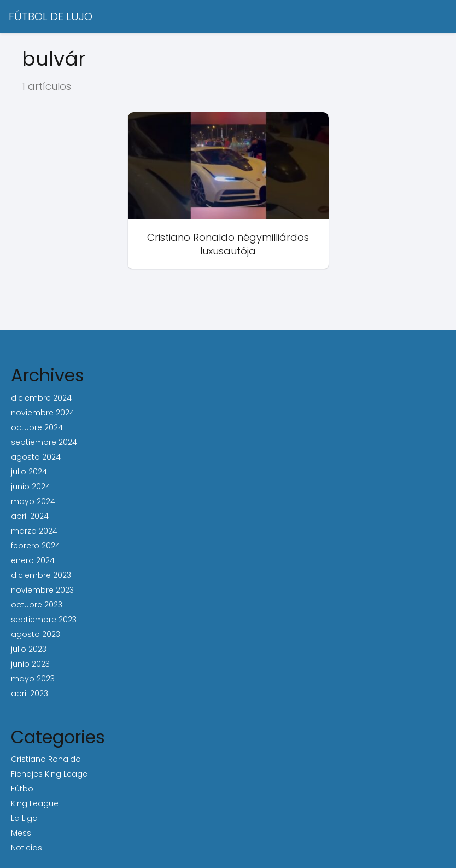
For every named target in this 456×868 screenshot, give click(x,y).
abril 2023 (30, 693)
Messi (22, 833)
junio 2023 (30, 664)
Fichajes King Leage (49, 774)
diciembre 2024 (41, 398)
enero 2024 (33, 560)
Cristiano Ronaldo (46, 759)
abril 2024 (30, 516)
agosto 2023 (36, 634)
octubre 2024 (37, 427)
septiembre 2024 (44, 442)
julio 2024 (29, 472)
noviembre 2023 (42, 590)
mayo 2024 (33, 501)
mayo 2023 (33, 679)
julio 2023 (29, 649)
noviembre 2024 (43, 413)
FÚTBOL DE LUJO (51, 16)
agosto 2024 (36, 457)
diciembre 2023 (41, 575)
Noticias (27, 848)
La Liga (24, 818)
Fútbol (23, 789)
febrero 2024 (36, 546)
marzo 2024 (34, 531)
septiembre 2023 (44, 620)
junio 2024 (31, 487)
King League (35, 803)
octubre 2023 (37, 605)
